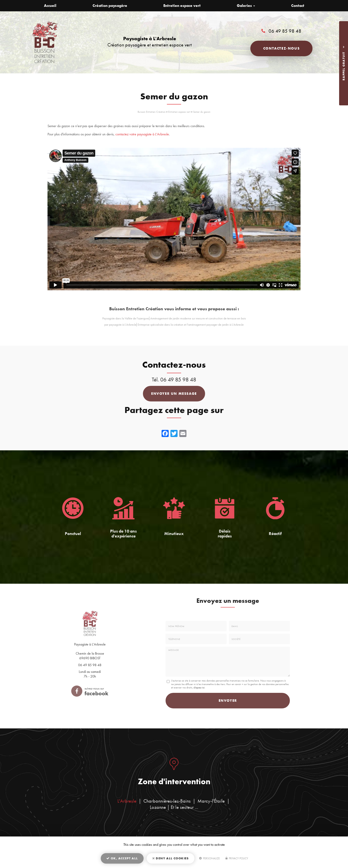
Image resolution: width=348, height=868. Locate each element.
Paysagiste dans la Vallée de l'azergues (126, 318)
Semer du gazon (202, 112)
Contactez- (281, 48)
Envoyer (228, 701)
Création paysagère (110, 6)
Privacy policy (237, 858)
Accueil (50, 6)
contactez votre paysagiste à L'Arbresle (142, 134)
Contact (298, 6)
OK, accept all (122, 858)
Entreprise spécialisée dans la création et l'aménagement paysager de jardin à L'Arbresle (191, 325)
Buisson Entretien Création (152, 112)
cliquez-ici (199, 688)
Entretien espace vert (182, 6)
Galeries (246, 6)
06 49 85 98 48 (285, 31)
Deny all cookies (171, 858)
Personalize (209, 858)
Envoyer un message (174, 394)
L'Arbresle (127, 805)
